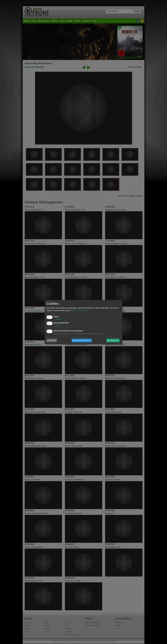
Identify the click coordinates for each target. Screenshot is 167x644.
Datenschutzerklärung (79, 311)
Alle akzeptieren (113, 340)
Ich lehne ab (52, 340)
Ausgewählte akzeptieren (82, 340)
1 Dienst (58, 319)
